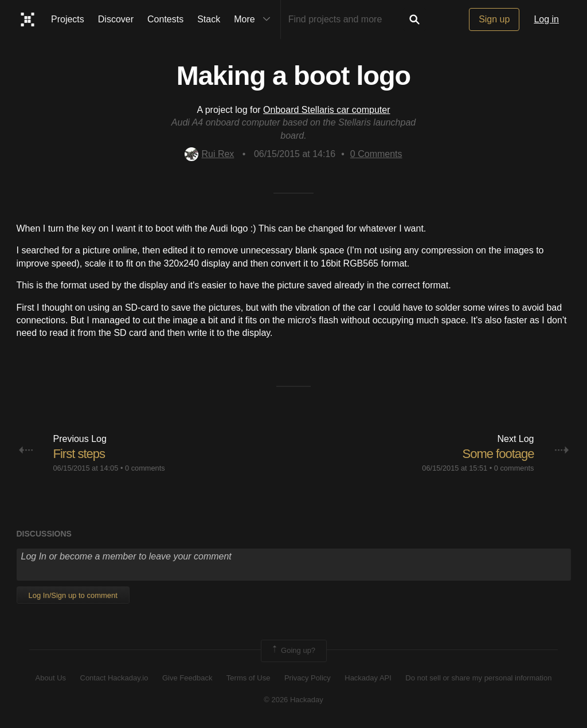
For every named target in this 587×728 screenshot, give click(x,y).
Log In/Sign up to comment (73, 595)
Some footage (498, 454)
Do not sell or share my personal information (478, 678)
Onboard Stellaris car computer (326, 110)
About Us (51, 678)
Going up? (293, 651)
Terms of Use (249, 678)
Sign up (494, 19)
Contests (165, 19)
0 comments (145, 468)
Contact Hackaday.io (114, 678)
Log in (546, 19)
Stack (209, 19)
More (255, 19)
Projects (68, 19)
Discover (116, 19)
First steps (79, 454)
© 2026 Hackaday (293, 700)
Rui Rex (209, 154)
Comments (376, 154)
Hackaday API (368, 678)
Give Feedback (187, 678)
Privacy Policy (308, 678)
